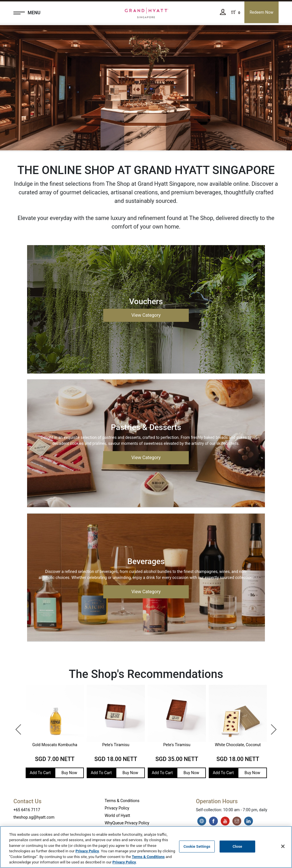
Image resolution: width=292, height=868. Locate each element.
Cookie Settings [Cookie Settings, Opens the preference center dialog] (197, 846)
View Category (146, 315)
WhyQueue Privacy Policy (127, 823)
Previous (16, 727)
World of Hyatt (117, 815)
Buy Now (69, 773)
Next (271, 727)
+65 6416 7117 (27, 810)
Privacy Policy (117, 808)
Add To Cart (40, 773)
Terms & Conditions (122, 801)
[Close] (283, 846)
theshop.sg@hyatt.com (34, 817)
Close (238, 846)
